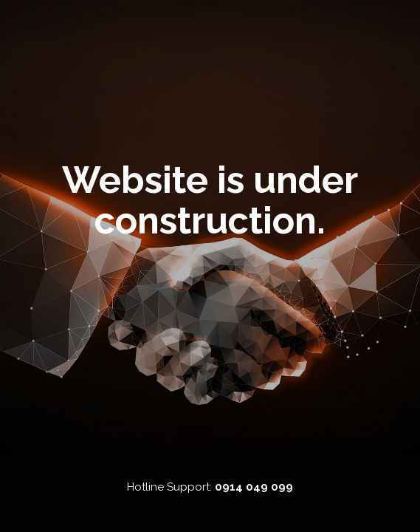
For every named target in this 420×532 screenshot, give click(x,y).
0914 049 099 (254, 487)
